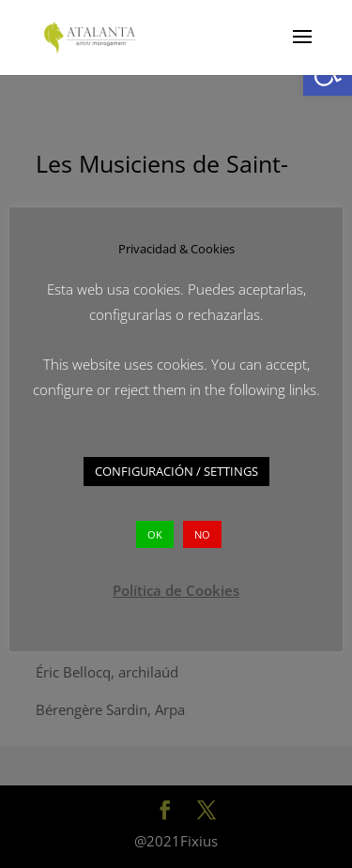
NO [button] (202, 534)
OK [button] (155, 534)
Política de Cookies (176, 590)
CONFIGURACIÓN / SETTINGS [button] (176, 471)
